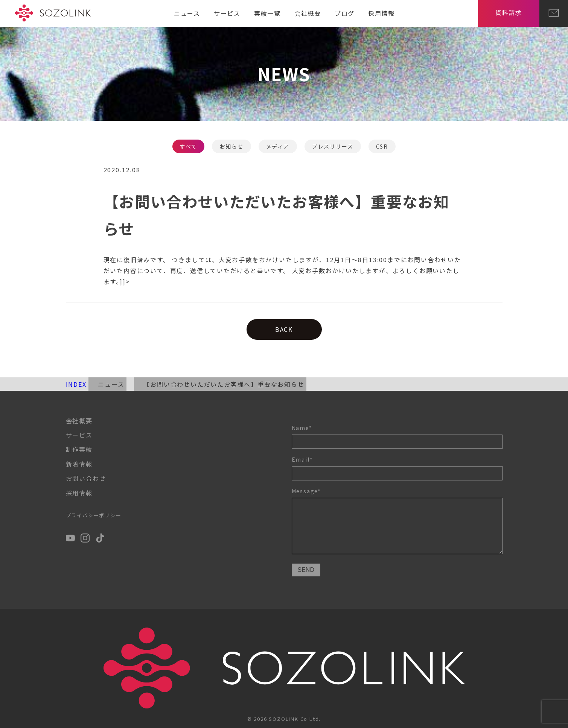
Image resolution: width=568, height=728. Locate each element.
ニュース (187, 13)
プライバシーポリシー (94, 515)
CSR (382, 146)
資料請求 (509, 12)
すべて (188, 146)
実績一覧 (267, 13)
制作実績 (79, 449)
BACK (284, 329)
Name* (397, 436)
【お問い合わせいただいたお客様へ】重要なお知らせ (224, 384)
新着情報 (79, 464)
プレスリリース (333, 146)
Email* (397, 468)
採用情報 (381, 13)
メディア (278, 146)
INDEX (76, 384)
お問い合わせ (86, 478)
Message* (397, 522)
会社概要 (308, 13)
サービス (227, 13)
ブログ (345, 13)
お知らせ (231, 146)
